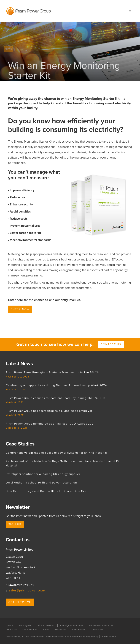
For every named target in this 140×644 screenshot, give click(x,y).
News (46, 630)
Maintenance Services (101, 625)
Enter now (20, 309)
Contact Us (97, 630)
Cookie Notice (109, 637)
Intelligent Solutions (72, 625)
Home (10, 625)
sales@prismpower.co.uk (27, 590)
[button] (130, 11)
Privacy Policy (90, 637)
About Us (12, 630)
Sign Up (15, 524)
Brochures (60, 630)
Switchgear (25, 625)
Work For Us (79, 630)
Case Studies (30, 630)
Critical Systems (46, 625)
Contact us (111, 344)
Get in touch (20, 602)
